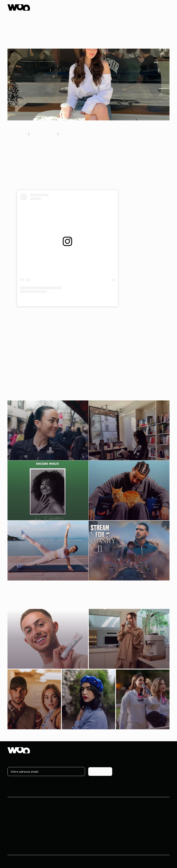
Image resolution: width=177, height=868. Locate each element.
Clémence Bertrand (112, 309)
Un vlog (22, 337)
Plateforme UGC (19, 844)
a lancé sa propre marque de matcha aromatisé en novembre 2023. (84, 152)
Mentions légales (158, 865)
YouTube (140, 337)
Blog (66, 823)
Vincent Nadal (74, 313)
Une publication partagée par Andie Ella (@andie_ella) (67, 300)
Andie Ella (61, 146)
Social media (16, 823)
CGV (139, 865)
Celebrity (14, 837)
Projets (68, 816)
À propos (125, 816)
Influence (14, 816)
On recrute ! (127, 823)
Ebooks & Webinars (76, 830)
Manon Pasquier (47, 313)
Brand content (17, 830)
